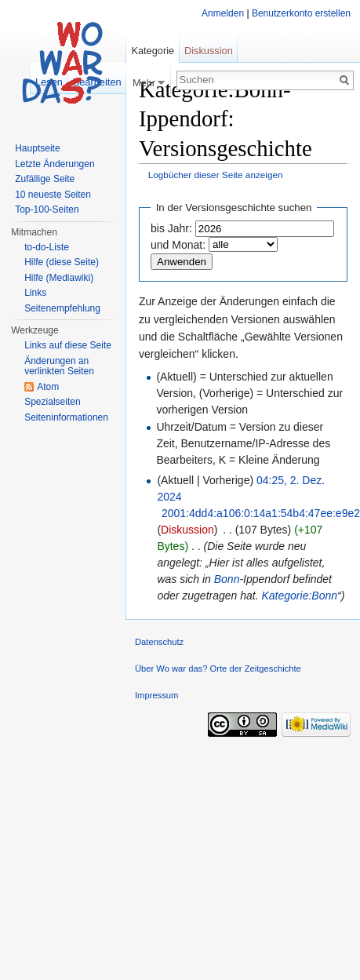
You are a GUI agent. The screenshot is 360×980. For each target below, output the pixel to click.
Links (35, 293)
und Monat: (178, 245)
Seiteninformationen (66, 417)
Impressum (156, 695)
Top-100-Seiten (47, 209)
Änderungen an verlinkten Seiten (59, 366)
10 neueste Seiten (53, 195)
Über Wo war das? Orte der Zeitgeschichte (218, 669)
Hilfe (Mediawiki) (59, 278)
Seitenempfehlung (62, 308)
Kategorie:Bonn (300, 596)
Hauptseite (37, 148)
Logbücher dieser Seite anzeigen (216, 175)
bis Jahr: (171, 228)
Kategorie (153, 51)
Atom (48, 387)
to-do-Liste (47, 247)
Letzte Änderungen (55, 164)
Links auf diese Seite (68, 345)
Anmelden (223, 13)
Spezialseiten (52, 402)
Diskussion (187, 530)
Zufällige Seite (45, 179)
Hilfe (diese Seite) (62, 262)
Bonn (227, 579)
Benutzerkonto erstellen (301, 13)
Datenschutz (159, 642)
